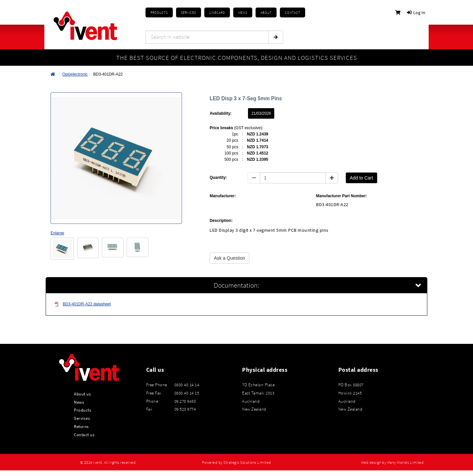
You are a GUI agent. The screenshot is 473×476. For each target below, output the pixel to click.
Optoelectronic (75, 74)
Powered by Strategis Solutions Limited (237, 463)
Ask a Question (229, 258)
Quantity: (218, 178)
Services (82, 418)
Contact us (84, 435)
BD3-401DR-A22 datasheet (82, 304)
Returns (81, 426)
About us (82, 394)
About (266, 13)
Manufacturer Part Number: (341, 196)
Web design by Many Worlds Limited (393, 463)
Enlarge (57, 233)
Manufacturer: (223, 196)
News (79, 402)
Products (159, 13)
